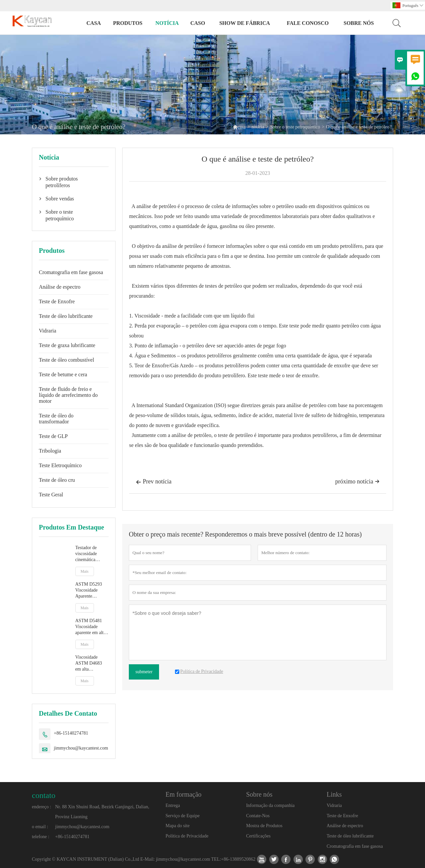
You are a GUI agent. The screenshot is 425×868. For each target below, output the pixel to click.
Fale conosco (308, 23)
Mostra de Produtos (264, 826)
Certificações (258, 836)
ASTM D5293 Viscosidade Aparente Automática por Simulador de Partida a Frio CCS (90, 590)
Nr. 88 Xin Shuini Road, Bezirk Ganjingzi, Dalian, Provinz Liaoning (102, 812)
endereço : (42, 807)
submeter (144, 672)
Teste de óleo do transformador (56, 419)
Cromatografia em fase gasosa (71, 272)
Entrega (173, 805)
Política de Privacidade (187, 836)
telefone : (41, 837)
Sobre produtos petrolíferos (62, 182)
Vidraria (47, 331)
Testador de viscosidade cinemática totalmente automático (86, 554)
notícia (167, 23)
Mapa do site (178, 826)
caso (198, 23)
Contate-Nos (258, 816)
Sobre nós (359, 23)
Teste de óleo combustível (66, 360)
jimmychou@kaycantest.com (81, 748)
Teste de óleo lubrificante (66, 316)
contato (44, 795)
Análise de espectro (60, 287)
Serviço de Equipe (183, 816)
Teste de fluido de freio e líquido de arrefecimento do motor (68, 395)
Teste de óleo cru (57, 480)
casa (94, 23)
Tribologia (50, 451)
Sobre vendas (60, 199)
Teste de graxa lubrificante (67, 345)
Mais (85, 571)
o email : (40, 827)
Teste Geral (51, 495)
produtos (128, 23)
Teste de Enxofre (57, 301)
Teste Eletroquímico (60, 465)
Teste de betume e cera (63, 374)
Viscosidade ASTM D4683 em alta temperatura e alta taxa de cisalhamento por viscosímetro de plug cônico (92, 663)
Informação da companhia (270, 805)
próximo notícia (357, 481)
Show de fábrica (245, 23)
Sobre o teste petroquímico (295, 127)
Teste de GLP (53, 436)
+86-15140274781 (71, 733)
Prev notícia (154, 482)
